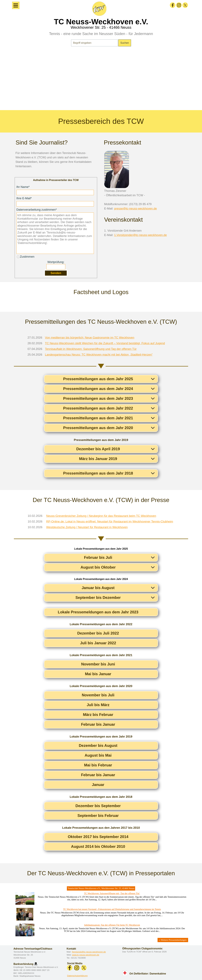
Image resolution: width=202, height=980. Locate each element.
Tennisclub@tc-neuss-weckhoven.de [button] (89, 952)
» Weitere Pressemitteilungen (173, 940)
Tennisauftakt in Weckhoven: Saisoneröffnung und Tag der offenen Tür (91, 349)
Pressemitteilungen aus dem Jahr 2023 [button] (98, 398)
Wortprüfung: (56, 262)
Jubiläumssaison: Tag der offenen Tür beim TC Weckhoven (112, 925)
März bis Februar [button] (98, 715)
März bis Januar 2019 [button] (98, 459)
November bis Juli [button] (98, 695)
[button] (36, 964)
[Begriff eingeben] (95, 43)
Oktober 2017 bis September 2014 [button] (98, 837)
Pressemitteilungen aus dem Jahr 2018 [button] (98, 473)
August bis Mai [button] (98, 755)
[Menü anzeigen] (16, 5)
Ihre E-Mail (24, 198)
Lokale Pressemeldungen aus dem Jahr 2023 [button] (98, 612)
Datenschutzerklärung (77, 976)
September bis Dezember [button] (98, 598)
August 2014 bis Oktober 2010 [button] (98, 846)
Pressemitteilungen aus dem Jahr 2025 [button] (98, 379)
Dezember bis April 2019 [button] (98, 449)
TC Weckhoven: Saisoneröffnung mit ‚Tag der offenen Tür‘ (112, 893)
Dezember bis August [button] (98, 745)
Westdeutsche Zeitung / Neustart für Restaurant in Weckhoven (87, 527)
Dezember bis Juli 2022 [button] (98, 633)
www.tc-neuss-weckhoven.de (86, 955)
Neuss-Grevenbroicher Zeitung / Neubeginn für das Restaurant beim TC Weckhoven (101, 516)
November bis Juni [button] (98, 664)
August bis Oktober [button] (98, 567)
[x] (185, 5)
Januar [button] (98, 785)
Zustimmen (27, 257)
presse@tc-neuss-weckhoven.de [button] (136, 208)
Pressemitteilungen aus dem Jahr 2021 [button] (98, 418)
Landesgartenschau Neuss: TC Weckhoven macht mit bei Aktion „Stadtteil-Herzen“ (99, 355)
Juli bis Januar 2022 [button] (98, 643)
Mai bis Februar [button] (98, 765)
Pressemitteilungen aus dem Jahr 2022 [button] (98, 408)
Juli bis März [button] (98, 705)
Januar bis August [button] (98, 588)
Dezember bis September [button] (98, 806)
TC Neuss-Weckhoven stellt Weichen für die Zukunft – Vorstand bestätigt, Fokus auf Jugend (105, 343)
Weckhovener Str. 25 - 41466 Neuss (101, 27)
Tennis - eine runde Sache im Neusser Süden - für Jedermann (101, 34)
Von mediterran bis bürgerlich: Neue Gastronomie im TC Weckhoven (90, 338)
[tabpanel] (101, 80)
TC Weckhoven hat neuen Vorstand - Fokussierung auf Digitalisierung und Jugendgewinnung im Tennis (112, 909)
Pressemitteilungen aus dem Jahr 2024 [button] (98, 389)
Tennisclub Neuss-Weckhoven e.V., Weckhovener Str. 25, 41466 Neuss (101, 888)
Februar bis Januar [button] (98, 724)
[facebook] (173, 5)
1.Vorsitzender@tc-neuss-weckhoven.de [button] (141, 235)
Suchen (125, 43)
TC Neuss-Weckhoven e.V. (101, 22)
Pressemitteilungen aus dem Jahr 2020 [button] (98, 428)
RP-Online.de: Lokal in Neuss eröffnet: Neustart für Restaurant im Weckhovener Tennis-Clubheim (110, 521)
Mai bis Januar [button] (98, 674)
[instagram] (179, 5)
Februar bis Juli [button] (98, 557)
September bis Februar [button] (98, 816)
